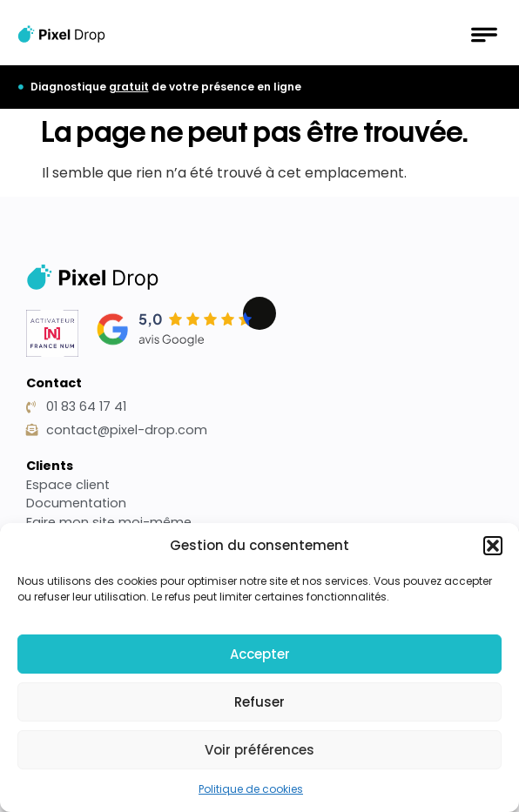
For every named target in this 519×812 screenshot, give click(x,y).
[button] (493, 546)
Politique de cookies (251, 789)
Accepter (260, 654)
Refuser (259, 702)
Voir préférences (259, 750)
